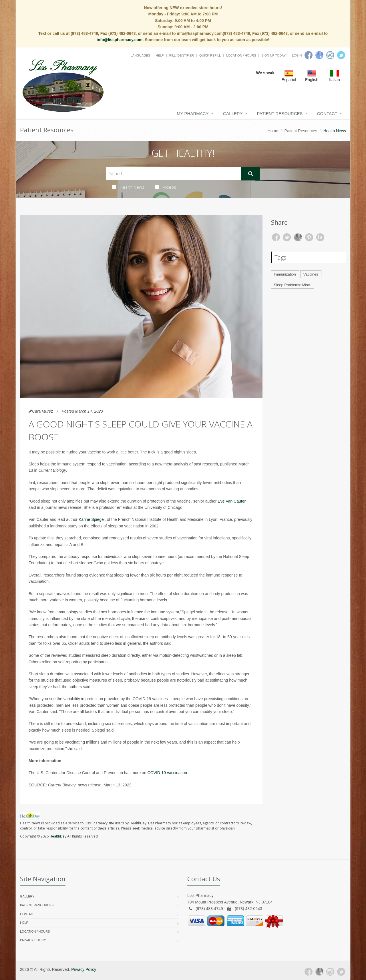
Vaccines (311, 274)
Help (160, 55)
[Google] (319, 55)
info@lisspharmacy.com (120, 40)
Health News (128, 187)
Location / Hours (241, 55)
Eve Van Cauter (232, 501)
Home (273, 131)
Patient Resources (280, 114)
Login (297, 55)
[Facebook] (309, 55)
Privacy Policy (33, 940)
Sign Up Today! (274, 55)
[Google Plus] (319, 972)
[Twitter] (341, 55)
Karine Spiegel (92, 519)
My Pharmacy (193, 114)
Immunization (285, 274)
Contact (327, 114)
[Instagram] (330, 55)
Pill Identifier (182, 55)
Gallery (233, 114)
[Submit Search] (251, 174)
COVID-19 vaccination (167, 773)
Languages (140, 55)
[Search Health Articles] (173, 173)
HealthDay (58, 836)
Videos (166, 187)
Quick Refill (210, 55)
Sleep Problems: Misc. (292, 285)
